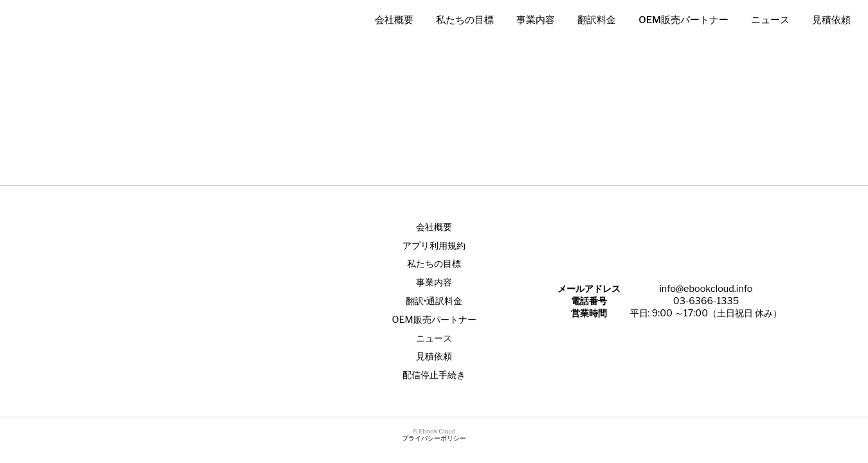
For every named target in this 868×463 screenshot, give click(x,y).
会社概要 (394, 20)
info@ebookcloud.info (706, 289)
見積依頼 (831, 20)
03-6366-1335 (706, 301)
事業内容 (536, 20)
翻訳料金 (597, 20)
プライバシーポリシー (434, 438)
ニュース (770, 20)
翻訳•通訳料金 (434, 301)
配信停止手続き (434, 375)
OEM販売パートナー (683, 20)
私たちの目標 (465, 20)
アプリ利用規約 (434, 246)
